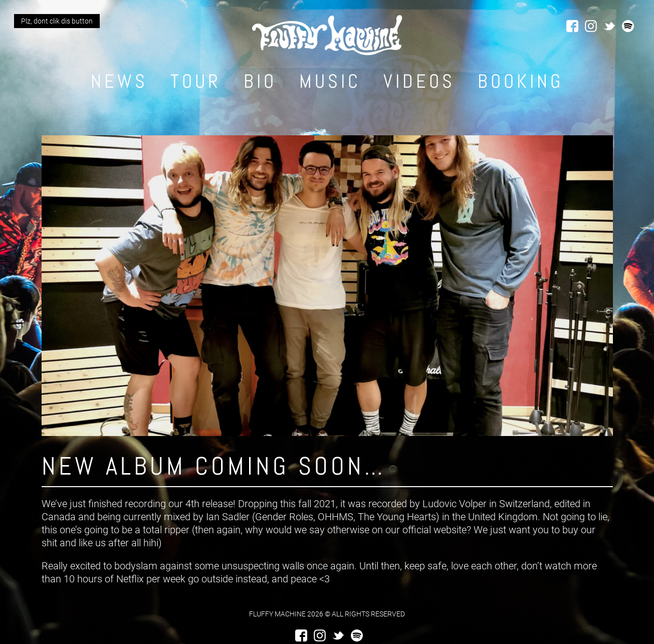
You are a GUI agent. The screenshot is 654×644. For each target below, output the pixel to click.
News (119, 81)
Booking (520, 81)
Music (330, 81)
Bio (260, 81)
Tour (196, 81)
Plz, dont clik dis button (57, 21)
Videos (419, 81)
